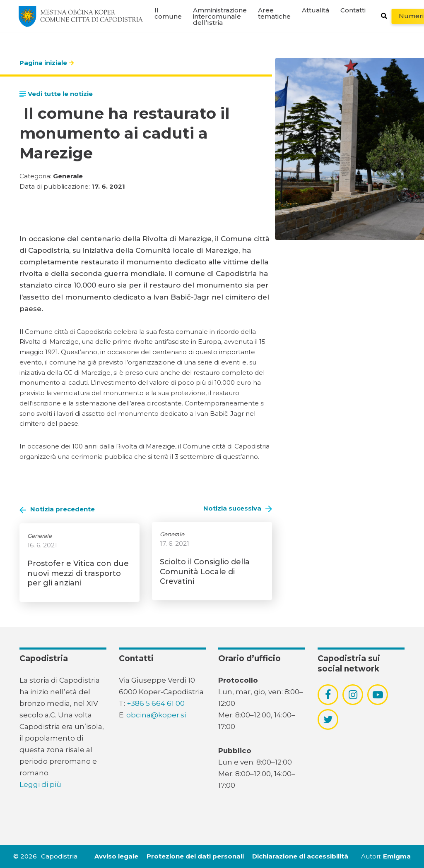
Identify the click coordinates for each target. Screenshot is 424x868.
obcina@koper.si (156, 715)
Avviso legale (116, 856)
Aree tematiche (274, 13)
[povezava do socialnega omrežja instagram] (353, 695)
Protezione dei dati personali (195, 856)
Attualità (316, 10)
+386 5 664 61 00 (156, 703)
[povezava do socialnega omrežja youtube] (378, 695)
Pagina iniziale (43, 63)
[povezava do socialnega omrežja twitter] (328, 719)
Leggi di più (40, 784)
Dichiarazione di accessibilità (300, 856)
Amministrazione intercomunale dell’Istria (220, 16)
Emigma (397, 856)
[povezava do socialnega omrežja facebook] (328, 695)
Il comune (168, 13)
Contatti (353, 10)
